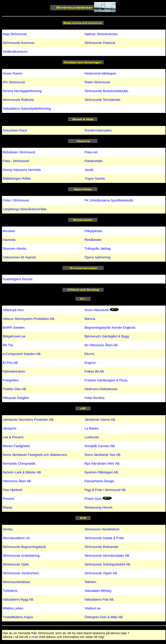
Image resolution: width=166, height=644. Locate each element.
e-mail (33, 637)
